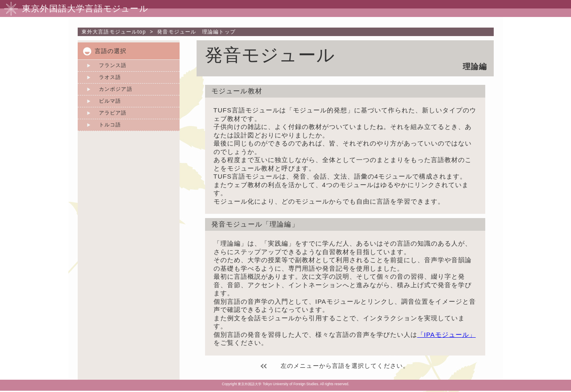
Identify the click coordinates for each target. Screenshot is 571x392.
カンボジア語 (116, 89)
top (114, 32)
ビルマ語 (110, 101)
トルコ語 (110, 125)
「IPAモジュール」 (447, 335)
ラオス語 (110, 77)
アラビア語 (113, 113)
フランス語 (113, 65)
